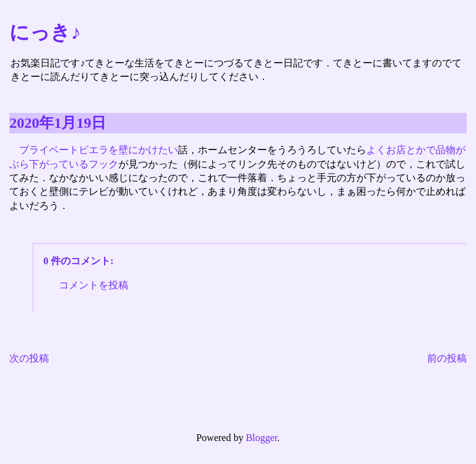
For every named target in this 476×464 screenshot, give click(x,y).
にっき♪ (45, 32)
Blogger (262, 438)
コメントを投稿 (94, 285)
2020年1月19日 (58, 123)
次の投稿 (29, 358)
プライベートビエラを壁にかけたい (99, 150)
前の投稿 (447, 358)
